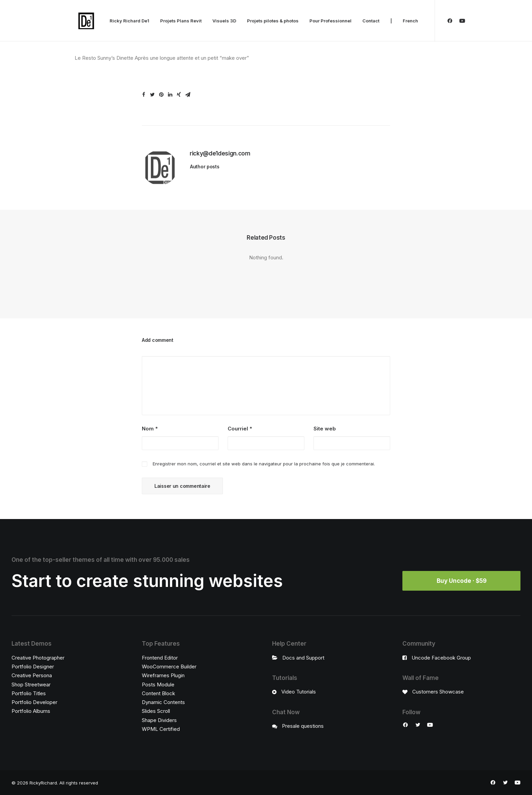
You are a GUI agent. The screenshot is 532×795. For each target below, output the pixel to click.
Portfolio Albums (31, 711)
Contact (371, 21)
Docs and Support (303, 658)
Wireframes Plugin (163, 675)
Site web (325, 429)
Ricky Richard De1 (129, 21)
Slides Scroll (156, 711)
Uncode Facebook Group (441, 658)
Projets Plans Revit (181, 21)
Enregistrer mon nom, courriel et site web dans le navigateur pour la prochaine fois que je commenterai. (264, 464)
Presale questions (303, 726)
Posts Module (158, 685)
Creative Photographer (38, 658)
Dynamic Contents (163, 702)
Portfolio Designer (33, 667)
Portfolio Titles (29, 693)
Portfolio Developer (34, 702)
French (410, 21)
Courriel (240, 429)
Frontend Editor (160, 658)
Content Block (158, 693)
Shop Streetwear (31, 685)
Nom (150, 429)
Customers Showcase (438, 692)
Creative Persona (32, 675)
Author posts (205, 167)
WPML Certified (161, 729)
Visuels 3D (224, 21)
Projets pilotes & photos (273, 21)
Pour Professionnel (330, 21)
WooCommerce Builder (169, 667)
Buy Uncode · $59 (462, 581)
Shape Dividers (159, 720)
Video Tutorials (299, 692)
